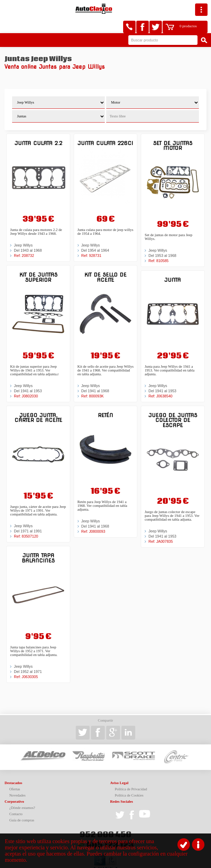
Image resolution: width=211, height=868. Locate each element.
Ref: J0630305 (26, 661)
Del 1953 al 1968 (162, 240)
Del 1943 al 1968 (28, 234)
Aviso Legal (119, 767)
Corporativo (14, 786)
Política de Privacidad (131, 773)
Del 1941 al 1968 (95, 375)
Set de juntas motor (173, 130)
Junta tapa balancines (38, 542)
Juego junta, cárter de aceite (38, 402)
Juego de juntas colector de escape (173, 404)
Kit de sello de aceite (105, 261)
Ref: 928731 (91, 240)
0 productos (175, 9)
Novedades (17, 779)
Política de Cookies (129, 779)
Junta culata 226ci (105, 127)
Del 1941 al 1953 (28, 375)
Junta (173, 264)
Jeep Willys (23, 229)
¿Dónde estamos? (22, 792)
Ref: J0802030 (26, 380)
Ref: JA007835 (161, 525)
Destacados (13, 767)
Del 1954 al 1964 (95, 234)
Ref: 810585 (158, 245)
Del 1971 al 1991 (28, 515)
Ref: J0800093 (93, 515)
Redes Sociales (121, 786)
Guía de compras (22, 804)
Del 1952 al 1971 (28, 656)
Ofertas (15, 773)
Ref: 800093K (93, 380)
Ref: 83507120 (26, 520)
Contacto (16, 798)
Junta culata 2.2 (38, 127)
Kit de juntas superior (38, 261)
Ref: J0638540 (160, 380)
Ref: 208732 (24, 240)
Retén (105, 399)
